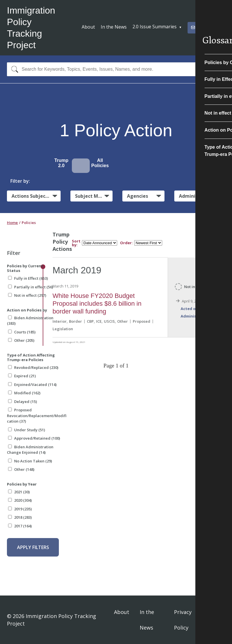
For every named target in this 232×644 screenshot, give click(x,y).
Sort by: (76, 243)
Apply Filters (33, 547)
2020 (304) (20, 500)
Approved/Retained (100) (34, 438)
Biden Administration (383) (30, 321)
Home (12, 223)
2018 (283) (20, 517)
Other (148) (21, 469)
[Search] (13, 69)
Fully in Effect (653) (28, 278)
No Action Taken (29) (30, 461)
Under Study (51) (27, 430)
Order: (126, 243)
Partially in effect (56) (31, 287)
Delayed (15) (23, 402)
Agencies (137, 196)
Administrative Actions (202, 196)
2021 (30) (19, 492)
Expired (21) (22, 376)
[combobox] (116, 69)
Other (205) (21, 340)
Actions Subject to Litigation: (36, 196)
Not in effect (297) (27, 295)
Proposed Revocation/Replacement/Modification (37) (37, 416)
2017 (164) (20, 526)
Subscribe (204, 27)
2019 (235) (20, 509)
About (88, 27)
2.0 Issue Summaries (155, 27)
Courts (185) (22, 332)
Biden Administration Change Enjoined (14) (30, 450)
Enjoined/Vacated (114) (32, 384)
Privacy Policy (183, 620)
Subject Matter (93, 196)
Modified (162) (24, 393)
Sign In (217, 620)
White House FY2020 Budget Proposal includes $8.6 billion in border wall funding (97, 304)
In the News (114, 27)
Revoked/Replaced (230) (33, 367)
